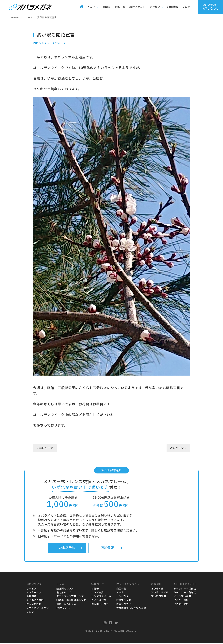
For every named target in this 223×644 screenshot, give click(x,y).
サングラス (123, 597)
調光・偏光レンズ (66, 605)
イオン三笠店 (181, 605)
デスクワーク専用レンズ (70, 597)
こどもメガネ (99, 601)
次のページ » (178, 448)
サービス (31, 589)
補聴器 (95, 589)
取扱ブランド (124, 601)
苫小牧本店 (157, 589)
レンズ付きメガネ (101, 597)
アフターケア (34, 593)
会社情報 (31, 597)
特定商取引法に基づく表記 (131, 609)
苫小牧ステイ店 (160, 593)
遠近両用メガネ (100, 605)
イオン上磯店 (181, 601)
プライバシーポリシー (39, 609)
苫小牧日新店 (159, 597)
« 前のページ (45, 448)
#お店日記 (60, 43)
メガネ (120, 593)
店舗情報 (111, 549)
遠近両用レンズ (65, 589)
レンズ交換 (97, 593)
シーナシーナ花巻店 (185, 593)
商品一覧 (121, 589)
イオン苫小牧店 (182, 597)
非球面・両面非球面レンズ (71, 601)
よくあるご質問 (35, 601)
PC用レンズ (63, 609)
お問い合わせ (34, 605)
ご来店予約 (70, 549)
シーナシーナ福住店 (185, 589)
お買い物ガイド (125, 605)
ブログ (30, 613)
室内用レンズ (64, 593)
